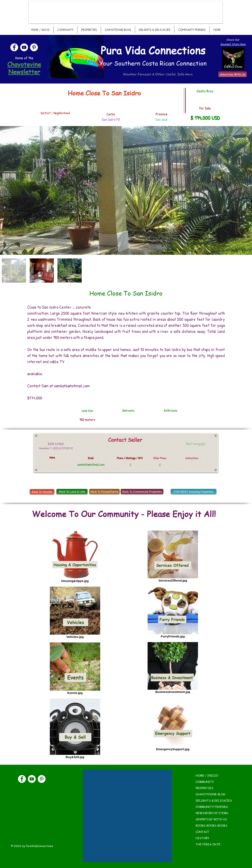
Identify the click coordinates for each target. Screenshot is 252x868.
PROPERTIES (205, 788)
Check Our (233, 40)
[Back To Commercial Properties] (142, 492)
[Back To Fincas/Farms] (104, 492)
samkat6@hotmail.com (72, 386)
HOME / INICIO (207, 775)
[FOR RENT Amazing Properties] (194, 492)
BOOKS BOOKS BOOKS (211, 825)
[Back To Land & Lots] (72, 492)
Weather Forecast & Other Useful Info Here (158, 74)
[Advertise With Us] (233, 74)
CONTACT (202, 832)
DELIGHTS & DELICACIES (214, 800)
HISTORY (202, 838)
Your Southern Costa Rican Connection (153, 63)
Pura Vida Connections (153, 50)
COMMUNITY (205, 782)
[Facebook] (14, 47)
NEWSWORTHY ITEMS (212, 813)
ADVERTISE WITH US (211, 819)
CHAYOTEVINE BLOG (210, 794)
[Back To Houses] (42, 492)
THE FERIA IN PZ (208, 844)
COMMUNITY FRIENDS (212, 807)
